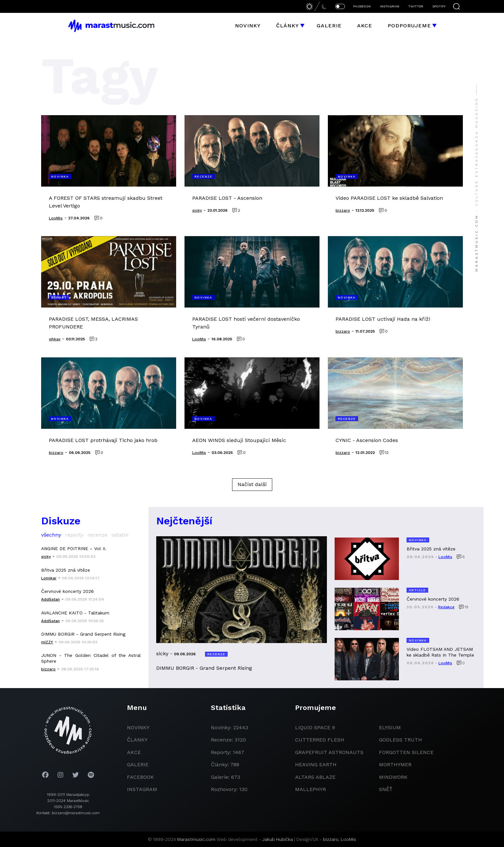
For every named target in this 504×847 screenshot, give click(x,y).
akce (134, 752)
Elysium (390, 727)
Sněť (386, 789)
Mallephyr (310, 789)
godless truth (401, 740)
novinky (138, 727)
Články (288, 26)
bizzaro (331, 839)
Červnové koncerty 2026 (67, 591)
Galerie (329, 26)
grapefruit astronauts (329, 752)
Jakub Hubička (278, 839)
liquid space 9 (315, 727)
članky (137, 740)
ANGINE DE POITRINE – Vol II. (74, 548)
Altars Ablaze (315, 777)
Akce (365, 26)
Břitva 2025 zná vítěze (66, 570)
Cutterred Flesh (320, 740)
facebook (140, 777)
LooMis (348, 839)
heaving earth (316, 764)
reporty (74, 535)
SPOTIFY (439, 6)
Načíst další (252, 484)
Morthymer (395, 764)
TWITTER (416, 6)
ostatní (120, 535)
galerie (138, 764)
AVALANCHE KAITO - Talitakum (75, 613)
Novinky (248, 26)
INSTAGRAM (390, 6)
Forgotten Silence (406, 752)
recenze (97, 535)
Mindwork (393, 777)
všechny (51, 535)
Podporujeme (409, 26)
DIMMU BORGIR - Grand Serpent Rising (83, 634)
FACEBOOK (362, 6)
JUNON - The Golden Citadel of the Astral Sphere (91, 658)
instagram (142, 789)
